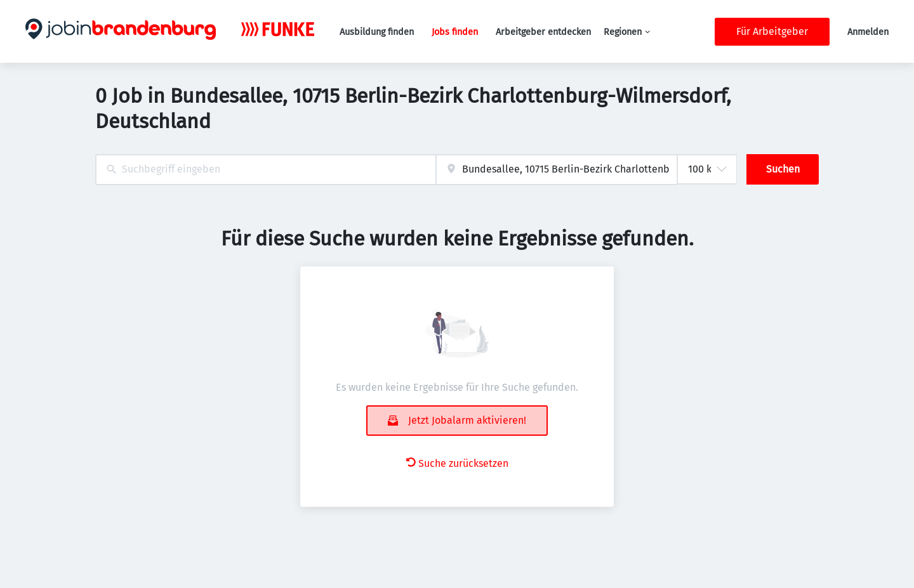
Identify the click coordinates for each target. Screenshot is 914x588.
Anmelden (868, 32)
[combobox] (266, 170)
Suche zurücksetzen (457, 463)
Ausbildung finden (377, 32)
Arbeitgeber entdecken (543, 32)
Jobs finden (455, 32)
